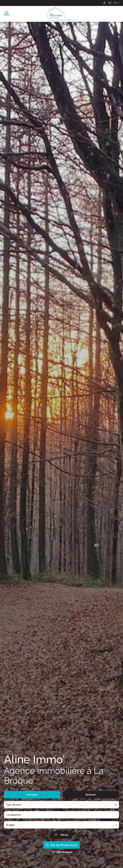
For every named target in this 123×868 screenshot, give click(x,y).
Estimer (91, 795)
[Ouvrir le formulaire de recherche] (62, 835)
